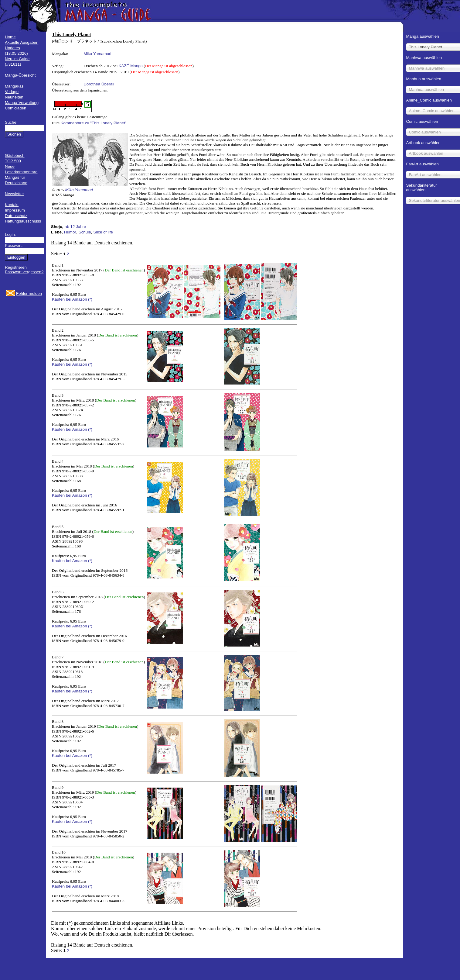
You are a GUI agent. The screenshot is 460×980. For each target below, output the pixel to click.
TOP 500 (13, 161)
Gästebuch (15, 155)
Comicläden (15, 108)
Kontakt (12, 205)
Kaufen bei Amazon (70, 299)
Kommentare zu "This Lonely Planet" (94, 123)
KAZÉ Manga (131, 66)
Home (10, 37)
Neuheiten (14, 97)
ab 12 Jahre (75, 227)
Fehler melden (29, 293)
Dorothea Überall (99, 84)
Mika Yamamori (97, 54)
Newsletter (14, 194)
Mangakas (14, 86)
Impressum (15, 210)
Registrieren (16, 267)
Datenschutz (16, 216)
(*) (90, 299)
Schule (85, 232)
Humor (70, 232)
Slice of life (103, 232)
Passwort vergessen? (24, 272)
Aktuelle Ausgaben (22, 42)
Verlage (12, 92)
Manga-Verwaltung (22, 103)
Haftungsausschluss (23, 221)
